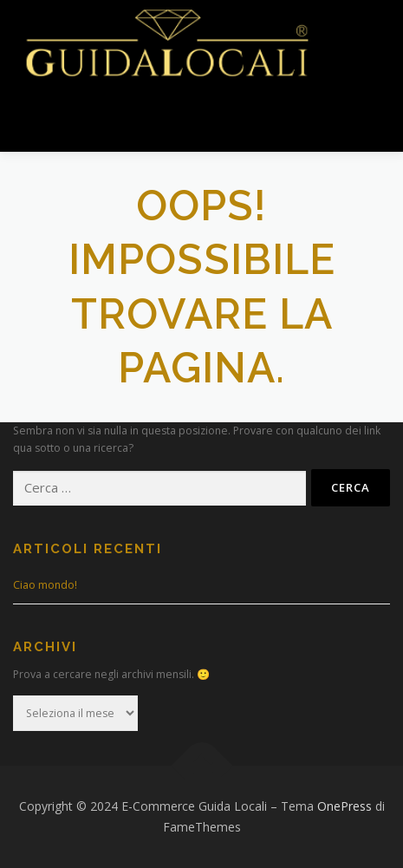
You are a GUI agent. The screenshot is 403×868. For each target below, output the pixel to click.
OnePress (344, 806)
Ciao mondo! (45, 585)
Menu (58, 119)
